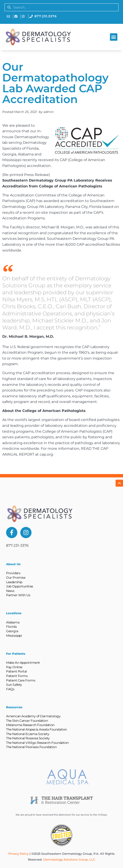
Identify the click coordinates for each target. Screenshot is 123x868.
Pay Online (14, 667)
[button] (114, 37)
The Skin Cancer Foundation (27, 721)
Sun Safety (14, 685)
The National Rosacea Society (28, 738)
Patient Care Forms (21, 680)
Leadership (14, 582)
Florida (11, 627)
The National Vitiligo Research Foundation (37, 743)
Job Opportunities (19, 586)
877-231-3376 (17, 545)
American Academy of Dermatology (33, 716)
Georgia (12, 631)
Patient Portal (16, 671)
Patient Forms (17, 676)
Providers (13, 573)
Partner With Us (18, 595)
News (10, 591)
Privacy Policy (18, 854)
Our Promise (16, 578)
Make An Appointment (23, 663)
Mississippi (14, 636)
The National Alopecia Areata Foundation (36, 729)
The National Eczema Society (28, 734)
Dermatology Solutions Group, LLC (69, 859)
